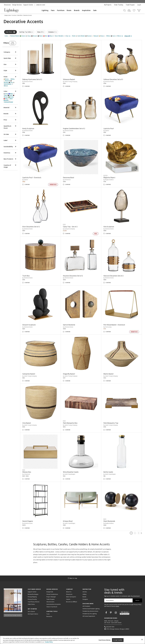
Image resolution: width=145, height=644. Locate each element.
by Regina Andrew (111, 180)
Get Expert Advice (33, 614)
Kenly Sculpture (35, 129)
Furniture (61, 11)
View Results (20, 43)
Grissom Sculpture (36, 325)
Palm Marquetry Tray (113, 423)
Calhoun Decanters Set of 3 (116, 80)
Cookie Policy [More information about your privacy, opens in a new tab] (49, 642)
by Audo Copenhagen (74, 474)
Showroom (7, 5)
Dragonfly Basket (74, 374)
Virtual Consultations (52, 594)
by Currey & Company (74, 229)
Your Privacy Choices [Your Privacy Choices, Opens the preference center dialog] (105, 640)
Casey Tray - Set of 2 (75, 227)
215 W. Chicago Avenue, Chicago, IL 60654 (117, 629)
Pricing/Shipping (32, 597)
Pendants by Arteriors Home (90, 611)
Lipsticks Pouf (111, 129)
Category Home (8, 15)
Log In (139, 5)
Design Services (17, 5)
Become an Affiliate (72, 602)
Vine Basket (34, 423)
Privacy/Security (32, 599)
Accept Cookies (118, 640)
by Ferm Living (110, 327)
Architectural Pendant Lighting (91, 609)
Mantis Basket (111, 374)
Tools (48, 614)
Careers (68, 599)
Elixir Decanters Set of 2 (38, 227)
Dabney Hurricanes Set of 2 (39, 80)
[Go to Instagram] (116, 613)
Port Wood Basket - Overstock (117, 325)
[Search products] (125, 10)
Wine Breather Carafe (75, 472)
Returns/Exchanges (33, 594)
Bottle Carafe (111, 472)
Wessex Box (34, 472)
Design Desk (50, 592)
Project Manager (51, 597)
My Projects (108, 5)
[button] (38, 36)
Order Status (31, 604)
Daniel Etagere (35, 521)
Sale (95, 11)
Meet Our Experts (71, 597)
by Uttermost (71, 180)
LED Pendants (86, 606)
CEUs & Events (50, 602)
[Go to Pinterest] (111, 613)
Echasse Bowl (72, 521)
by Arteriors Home (35, 82)
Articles (85, 592)
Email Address (110, 600)
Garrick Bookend (74, 325)
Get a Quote (31, 612)
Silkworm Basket (74, 80)
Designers (85, 599)
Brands (77, 11)
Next (141, 533)
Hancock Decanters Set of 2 (116, 276)
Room (69, 11)
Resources (49, 617)
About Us (69, 592)
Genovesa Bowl (73, 178)
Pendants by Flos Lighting (90, 614)
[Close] (142, 639)
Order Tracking (119, 5)
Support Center (28, 5)
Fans (53, 11)
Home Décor (20, 15)
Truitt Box (33, 276)
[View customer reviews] (125, 613)
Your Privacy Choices (34, 602)
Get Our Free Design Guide (13, 615)
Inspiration (86, 11)
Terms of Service (111, 606)
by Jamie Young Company (75, 82)
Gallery (85, 594)
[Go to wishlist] (134, 10)
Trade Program (130, 5)
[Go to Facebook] (106, 613)
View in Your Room (52, 607)
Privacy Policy (137, 605)
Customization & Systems (53, 604)
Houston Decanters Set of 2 (78, 276)
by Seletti (109, 131)
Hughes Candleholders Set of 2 (79, 129)
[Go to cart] (139, 10)
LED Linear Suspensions (89, 616)
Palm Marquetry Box (75, 423)
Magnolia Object (112, 178)
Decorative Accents (28, 15)
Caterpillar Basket (36, 374)
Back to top (72, 578)
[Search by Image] (129, 11)
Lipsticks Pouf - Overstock (39, 178)
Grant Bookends (112, 521)
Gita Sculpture (111, 227)
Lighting (45, 11)
